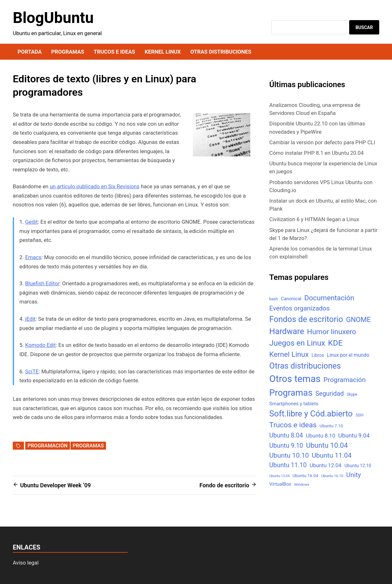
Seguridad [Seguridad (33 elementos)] (330, 394)
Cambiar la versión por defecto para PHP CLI (322, 142)
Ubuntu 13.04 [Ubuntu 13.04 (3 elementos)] (279, 476)
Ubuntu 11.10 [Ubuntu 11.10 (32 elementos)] (288, 465)
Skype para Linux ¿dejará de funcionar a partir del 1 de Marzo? (324, 234)
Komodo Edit (41, 345)
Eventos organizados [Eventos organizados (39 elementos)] (300, 308)
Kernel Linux (163, 52)
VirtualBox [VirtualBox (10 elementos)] (280, 484)
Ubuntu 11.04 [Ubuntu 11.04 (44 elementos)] (332, 455)
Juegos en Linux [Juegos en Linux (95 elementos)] (297, 343)
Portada (30, 52)
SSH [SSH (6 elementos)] (360, 415)
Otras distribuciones (221, 52)
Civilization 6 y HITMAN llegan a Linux (314, 219)
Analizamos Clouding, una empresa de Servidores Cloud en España (315, 109)
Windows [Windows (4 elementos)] (302, 484)
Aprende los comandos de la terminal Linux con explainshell (321, 253)
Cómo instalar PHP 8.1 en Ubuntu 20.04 (317, 153)
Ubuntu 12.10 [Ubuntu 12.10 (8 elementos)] (358, 466)
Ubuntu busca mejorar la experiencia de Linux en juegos (323, 167)
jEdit (30, 319)
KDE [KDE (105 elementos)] (335, 343)
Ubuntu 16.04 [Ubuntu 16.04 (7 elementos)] (305, 475)
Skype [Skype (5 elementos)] (352, 394)
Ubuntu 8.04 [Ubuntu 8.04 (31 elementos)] (286, 435)
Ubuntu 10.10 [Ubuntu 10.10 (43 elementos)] (289, 455)
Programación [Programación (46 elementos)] (344, 380)
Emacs (33, 257)
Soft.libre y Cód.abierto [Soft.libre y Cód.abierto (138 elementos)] (311, 414)
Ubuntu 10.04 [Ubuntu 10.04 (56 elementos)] (327, 445)
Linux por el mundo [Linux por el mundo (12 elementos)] (348, 355)
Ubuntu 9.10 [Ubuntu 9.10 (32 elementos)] (286, 446)
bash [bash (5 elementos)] (274, 299)
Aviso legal (26, 563)
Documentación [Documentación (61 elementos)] (329, 298)
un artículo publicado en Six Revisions (95, 186)
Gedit (31, 222)
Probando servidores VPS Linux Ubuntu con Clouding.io (321, 186)
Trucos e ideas (115, 52)
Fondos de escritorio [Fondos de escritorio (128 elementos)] (306, 319)
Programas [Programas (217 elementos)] (291, 393)
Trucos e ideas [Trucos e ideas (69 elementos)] (293, 425)
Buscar (364, 27)
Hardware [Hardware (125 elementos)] (287, 331)
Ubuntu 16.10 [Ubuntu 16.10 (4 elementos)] (332, 476)
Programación (47, 446)
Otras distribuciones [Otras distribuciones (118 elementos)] (305, 366)
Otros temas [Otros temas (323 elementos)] (295, 379)
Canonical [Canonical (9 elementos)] (291, 299)
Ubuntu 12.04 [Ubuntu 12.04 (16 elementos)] (326, 465)
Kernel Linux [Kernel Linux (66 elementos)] (289, 354)
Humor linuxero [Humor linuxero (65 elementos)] (332, 332)
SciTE (32, 371)
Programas (68, 52)
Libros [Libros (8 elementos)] (318, 355)
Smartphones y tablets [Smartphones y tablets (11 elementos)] (294, 404)
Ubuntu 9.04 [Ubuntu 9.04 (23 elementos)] (354, 435)
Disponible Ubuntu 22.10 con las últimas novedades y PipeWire (317, 127)
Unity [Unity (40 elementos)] (354, 475)
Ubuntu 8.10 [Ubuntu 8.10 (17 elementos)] (320, 436)
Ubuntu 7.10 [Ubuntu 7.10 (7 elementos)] (331, 426)
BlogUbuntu (53, 18)
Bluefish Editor (42, 283)
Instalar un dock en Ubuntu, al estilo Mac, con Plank (323, 205)
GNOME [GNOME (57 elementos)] (358, 320)
